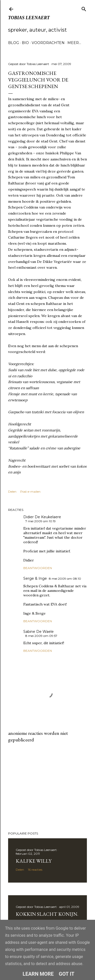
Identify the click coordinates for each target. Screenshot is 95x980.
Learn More (38, 974)
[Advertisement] (48, 787)
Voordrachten (48, 43)
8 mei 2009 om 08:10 (65, 579)
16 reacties (35, 870)
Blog (14, 43)
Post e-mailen (30, 492)
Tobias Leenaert (29, 18)
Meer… (74, 43)
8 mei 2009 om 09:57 (41, 636)
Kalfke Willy (34, 861)
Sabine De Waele (39, 632)
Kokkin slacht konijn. (47, 914)
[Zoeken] (84, 8)
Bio (25, 43)
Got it (67, 974)
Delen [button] (12, 492)
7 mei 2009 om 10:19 (41, 521)
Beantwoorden (38, 568)
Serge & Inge (35, 578)
